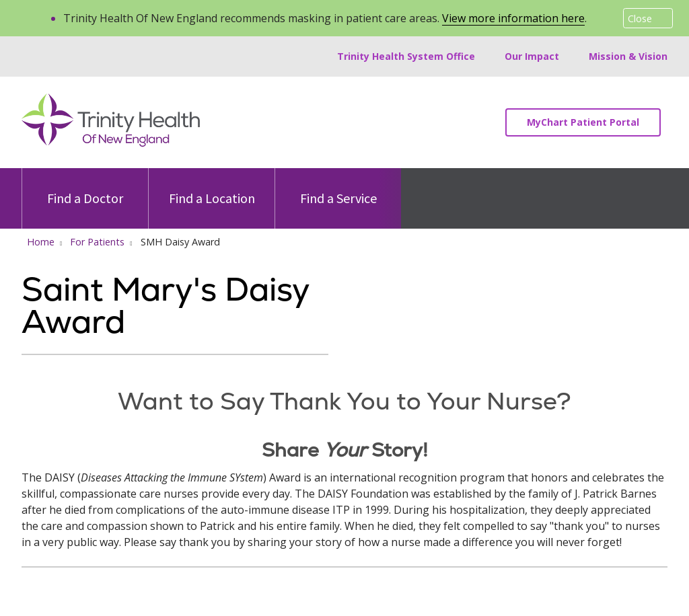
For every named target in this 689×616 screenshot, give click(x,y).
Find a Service (338, 187)
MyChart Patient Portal (583, 122)
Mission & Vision (628, 56)
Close (640, 18)
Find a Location (212, 187)
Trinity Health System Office (406, 56)
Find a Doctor (85, 187)
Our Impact (532, 56)
